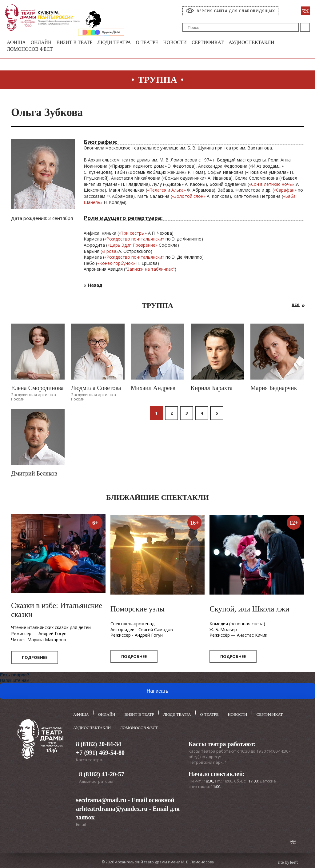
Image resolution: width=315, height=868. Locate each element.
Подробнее (35, 659)
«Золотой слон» (189, 197)
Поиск (305, 27)
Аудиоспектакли (268, 43)
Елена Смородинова (37, 389)
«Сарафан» (285, 191)
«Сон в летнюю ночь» (271, 185)
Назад (95, 286)
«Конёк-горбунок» (116, 264)
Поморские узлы (138, 610)
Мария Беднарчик (274, 389)
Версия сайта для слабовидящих (236, 11)
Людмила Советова (96, 389)
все (296, 305)
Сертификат (221, 43)
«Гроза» (110, 252)
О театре (156, 43)
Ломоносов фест (32, 50)
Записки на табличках (150, 270)
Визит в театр (79, 43)
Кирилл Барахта (212, 389)
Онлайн (43, 43)
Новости (186, 43)
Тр (124, 234)
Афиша (17, 43)
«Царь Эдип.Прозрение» (132, 246)
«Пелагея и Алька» (166, 191)
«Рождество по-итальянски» (134, 240)
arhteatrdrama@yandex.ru (112, 807)
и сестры (135, 234)
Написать (157, 692)
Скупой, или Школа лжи (249, 610)
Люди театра (121, 43)
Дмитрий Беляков (34, 474)
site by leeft (288, 861)
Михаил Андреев (153, 389)
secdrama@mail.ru (101, 799)
